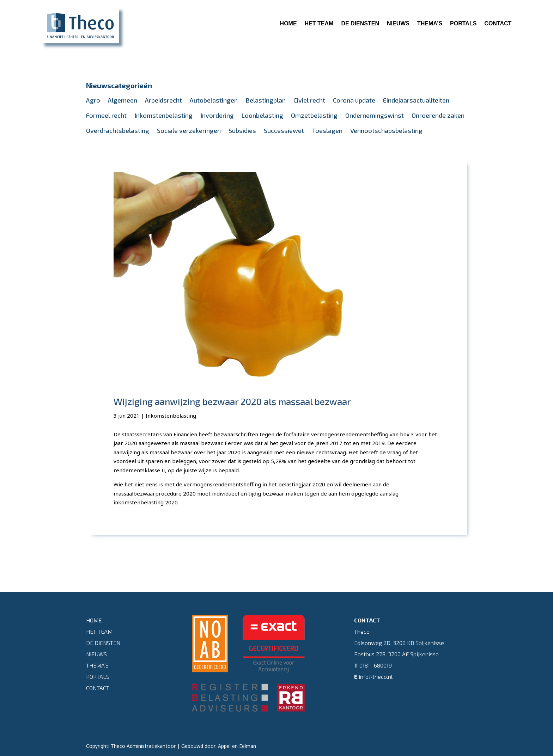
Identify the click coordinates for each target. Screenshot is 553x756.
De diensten (360, 23)
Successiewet (284, 130)
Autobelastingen (214, 100)
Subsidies (242, 130)
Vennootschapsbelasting (386, 130)
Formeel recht (106, 115)
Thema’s (430, 23)
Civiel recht (309, 100)
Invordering (217, 115)
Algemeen (123, 100)
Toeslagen (327, 130)
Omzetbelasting (314, 115)
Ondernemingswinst (375, 115)
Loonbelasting (262, 115)
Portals (463, 23)
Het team (319, 23)
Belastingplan (266, 100)
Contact (498, 23)
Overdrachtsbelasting (118, 130)
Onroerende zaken (438, 115)
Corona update (354, 100)
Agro (93, 100)
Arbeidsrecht (163, 100)
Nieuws (398, 23)
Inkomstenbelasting (163, 115)
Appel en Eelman (237, 746)
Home (288, 23)
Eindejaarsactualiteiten (416, 100)
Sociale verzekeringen (189, 130)
